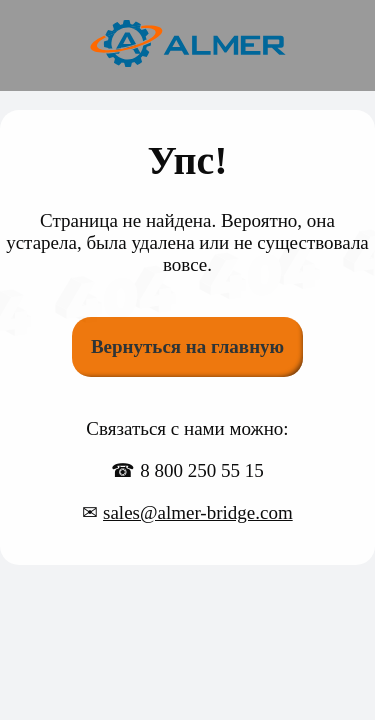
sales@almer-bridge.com (198, 512)
